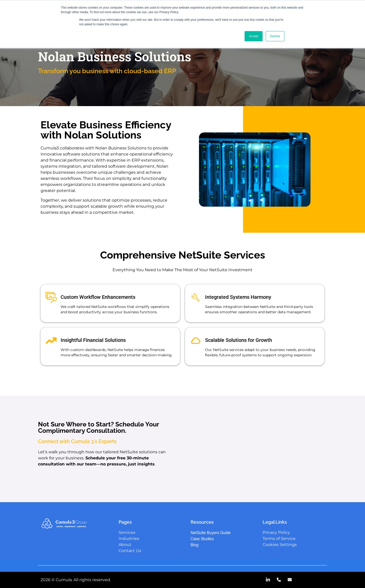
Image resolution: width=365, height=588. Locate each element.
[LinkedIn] (268, 580)
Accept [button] (254, 36)
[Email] (290, 580)
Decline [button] (275, 36)
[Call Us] (279, 580)
